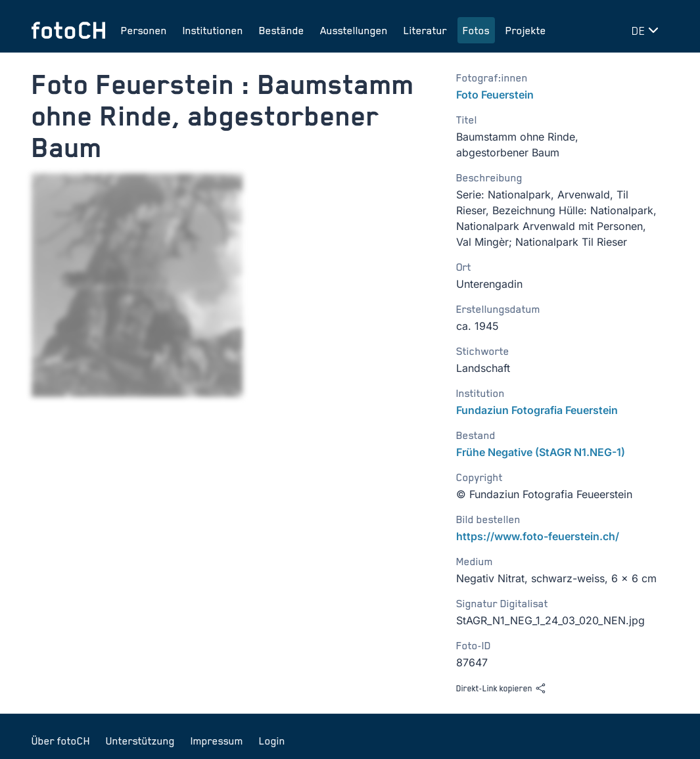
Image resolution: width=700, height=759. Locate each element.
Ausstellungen (354, 30)
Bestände (282, 30)
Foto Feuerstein (495, 95)
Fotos (476, 30)
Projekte (526, 30)
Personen (144, 30)
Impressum (217, 741)
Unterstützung (140, 741)
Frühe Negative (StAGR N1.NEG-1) (541, 452)
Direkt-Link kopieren (501, 688)
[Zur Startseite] (68, 30)
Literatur (425, 30)
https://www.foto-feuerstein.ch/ (538, 536)
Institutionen (213, 30)
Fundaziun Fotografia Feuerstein (537, 410)
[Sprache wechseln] (647, 30)
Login (272, 741)
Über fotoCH (61, 741)
